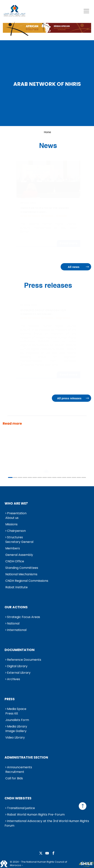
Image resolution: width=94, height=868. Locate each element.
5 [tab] (30, 477)
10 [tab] (54, 477)
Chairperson (16, 531)
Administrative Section (26, 757)
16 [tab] (84, 477)
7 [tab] (40, 477)
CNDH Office (15, 561)
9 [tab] (50, 477)
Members (13, 548)
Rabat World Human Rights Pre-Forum (36, 815)
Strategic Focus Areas (24, 617)
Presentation (17, 513)
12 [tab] (64, 477)
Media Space (17, 709)
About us (12, 518)
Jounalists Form (17, 720)
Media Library (17, 726)
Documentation (20, 650)
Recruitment (15, 772)
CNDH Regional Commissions (27, 581)
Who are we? (16, 503)
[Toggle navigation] (86, 11)
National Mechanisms (21, 574)
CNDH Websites (18, 798)
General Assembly (19, 555)
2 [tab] (15, 477)
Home (47, 132)
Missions (11, 524)
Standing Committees (22, 568)
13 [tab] (69, 477)
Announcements (20, 767)
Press (10, 699)
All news (74, 267)
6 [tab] (35, 477)
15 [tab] (79, 477)
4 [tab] (25, 477)
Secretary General (19, 542)
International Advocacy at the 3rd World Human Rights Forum (47, 823)
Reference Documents (24, 660)
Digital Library (17, 666)
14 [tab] (74, 477)
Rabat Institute (16, 587)
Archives (14, 679)
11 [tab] (59, 477)
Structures (15, 537)
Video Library (15, 737)
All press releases (69, 398)
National (13, 623)
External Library (19, 673)
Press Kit (12, 713)
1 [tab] (10, 477)
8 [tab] (45, 477)
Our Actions (16, 607)
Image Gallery (16, 731)
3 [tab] (20, 477)
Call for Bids (14, 778)
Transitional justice (21, 808)
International (17, 630)
